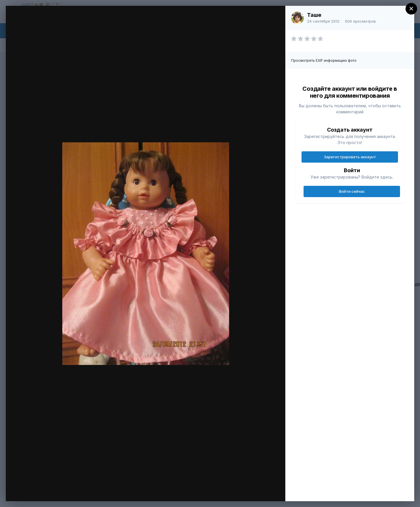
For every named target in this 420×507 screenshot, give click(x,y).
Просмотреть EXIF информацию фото (324, 60)
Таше (314, 15)
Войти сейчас (352, 191)
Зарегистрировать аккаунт (350, 157)
